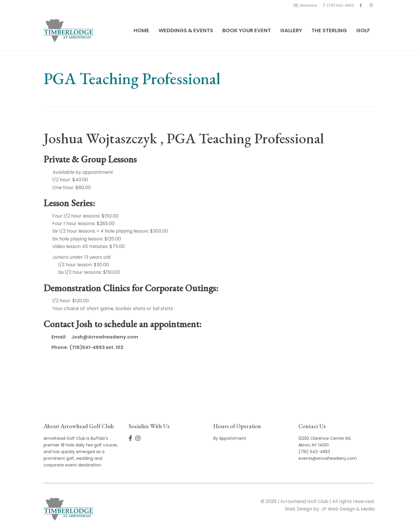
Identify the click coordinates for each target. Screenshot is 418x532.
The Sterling (329, 30)
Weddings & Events (186, 30)
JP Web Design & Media (348, 509)
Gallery (291, 30)
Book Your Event (247, 30)
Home (141, 30)
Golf (363, 30)
